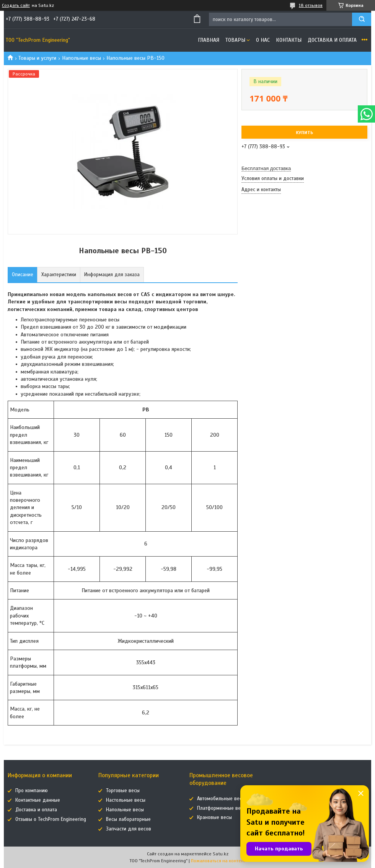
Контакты (289, 40)
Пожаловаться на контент (218, 861)
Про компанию (32, 791)
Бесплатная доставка (266, 168)
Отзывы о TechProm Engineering (51, 819)
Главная (209, 40)
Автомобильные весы (221, 799)
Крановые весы (214, 817)
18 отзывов (311, 5)
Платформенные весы (222, 808)
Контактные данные (38, 800)
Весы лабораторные (128, 819)
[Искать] (362, 19)
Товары (235, 40)
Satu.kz (221, 854)
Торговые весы (123, 791)
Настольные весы (126, 800)
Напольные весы (82, 58)
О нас (263, 40)
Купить (304, 133)
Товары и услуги (37, 58)
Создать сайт (16, 5)
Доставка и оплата (332, 40)
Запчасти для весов (129, 829)
